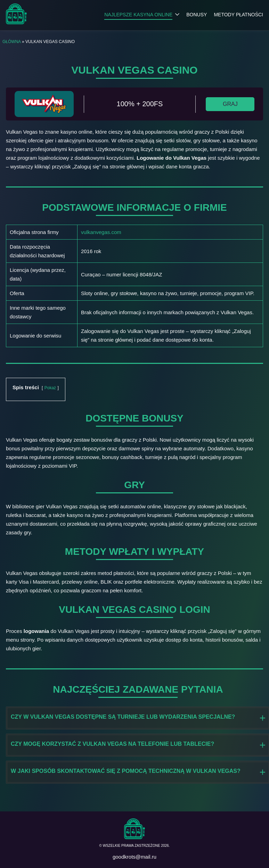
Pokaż (50, 388)
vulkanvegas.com (101, 232)
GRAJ (230, 104)
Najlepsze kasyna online (138, 15)
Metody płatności (238, 15)
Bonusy (197, 15)
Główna (12, 42)
